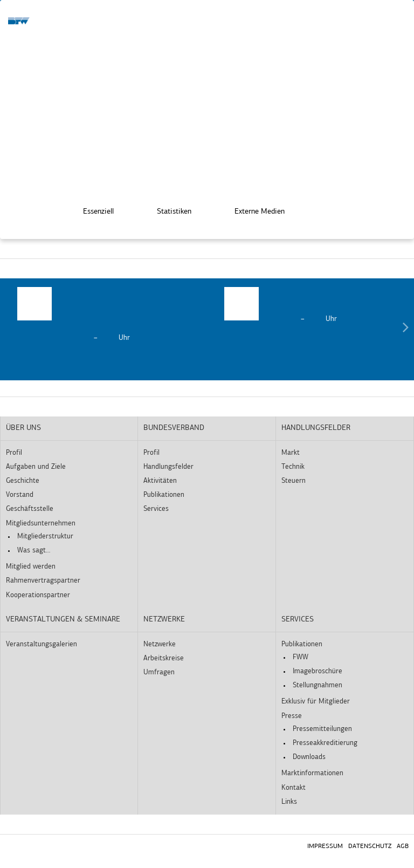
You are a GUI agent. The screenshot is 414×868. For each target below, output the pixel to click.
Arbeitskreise (164, 658)
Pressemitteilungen (322, 729)
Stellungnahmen (318, 685)
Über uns (23, 428)
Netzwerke (164, 620)
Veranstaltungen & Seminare (63, 620)
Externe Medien (252, 211)
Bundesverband (174, 428)
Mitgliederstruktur (45, 536)
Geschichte (23, 481)
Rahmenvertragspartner (43, 581)
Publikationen (164, 495)
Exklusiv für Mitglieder (316, 702)
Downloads (309, 757)
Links (289, 802)
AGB (403, 846)
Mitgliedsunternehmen (41, 524)
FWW (301, 657)
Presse (292, 716)
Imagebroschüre (318, 671)
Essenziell (91, 211)
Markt (291, 453)
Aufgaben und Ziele (36, 467)
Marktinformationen (312, 773)
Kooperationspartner (38, 595)
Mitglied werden (31, 567)
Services (156, 509)
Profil (14, 453)
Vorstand (20, 495)
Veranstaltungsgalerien (42, 644)
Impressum (325, 846)
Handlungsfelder (168, 467)
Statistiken (167, 211)
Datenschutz (370, 846)
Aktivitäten (160, 481)
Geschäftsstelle (30, 509)
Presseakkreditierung (325, 743)
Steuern (294, 481)
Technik (293, 467)
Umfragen (159, 672)
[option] (103, 315)
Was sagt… (34, 551)
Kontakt (294, 788)
